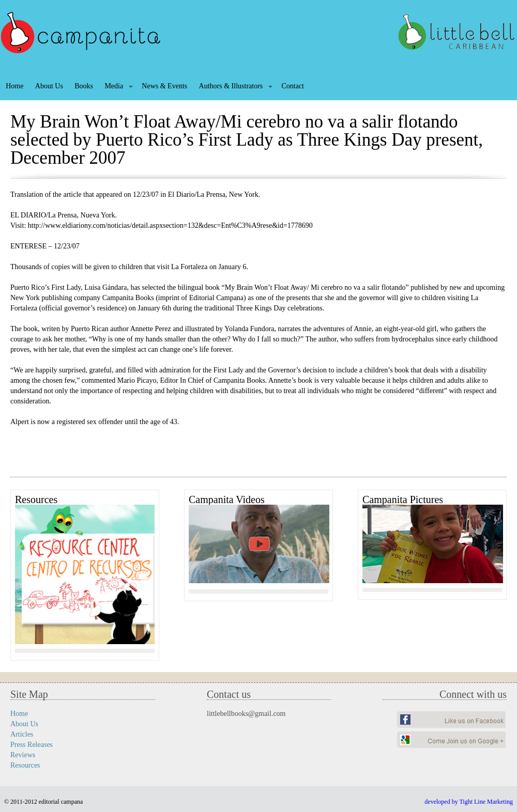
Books (84, 86)
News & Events (164, 86)
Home (14, 86)
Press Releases (32, 745)
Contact (293, 86)
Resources (25, 765)
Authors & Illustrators (231, 86)
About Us (49, 86)
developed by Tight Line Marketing (469, 802)
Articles (22, 734)
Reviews (23, 755)
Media (114, 86)
